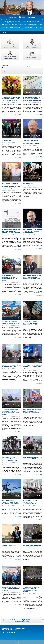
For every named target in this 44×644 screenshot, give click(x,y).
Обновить (5, 71)
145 (41, 620)
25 (14, 620)
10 (8, 620)
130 (33, 620)
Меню (2, 32)
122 (26, 620)
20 (12, 620)
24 (26, 618)
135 (36, 620)
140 (38, 620)
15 (10, 620)
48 (27, 618)
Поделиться (26, 621)
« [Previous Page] (3, 620)
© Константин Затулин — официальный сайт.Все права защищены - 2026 (14, 629)
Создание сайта (6, 633)
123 (29, 620)
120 (29, 618)
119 (18, 620)
